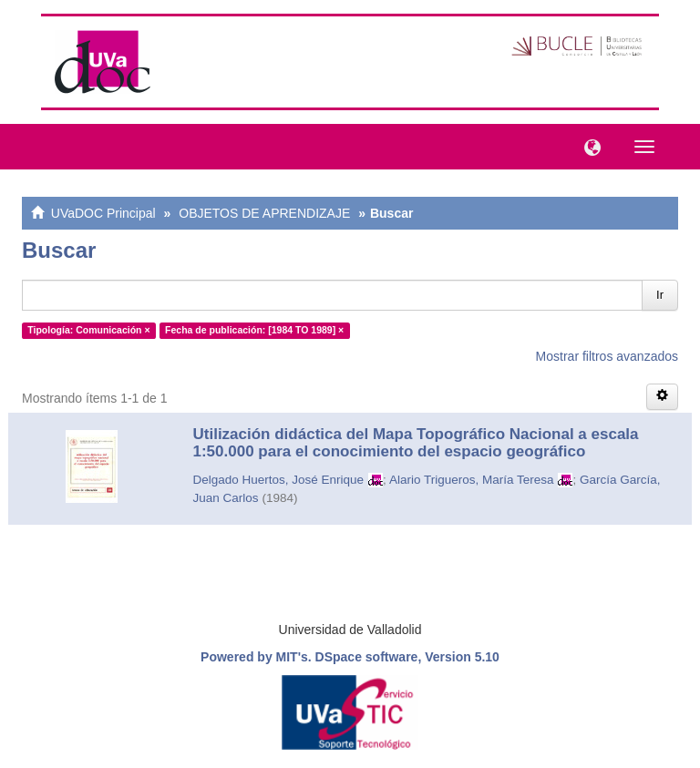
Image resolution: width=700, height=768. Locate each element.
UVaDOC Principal (103, 213)
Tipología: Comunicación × (88, 330)
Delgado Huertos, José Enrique (279, 480)
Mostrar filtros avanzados (607, 356)
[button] (588, 146)
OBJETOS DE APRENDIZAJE (264, 213)
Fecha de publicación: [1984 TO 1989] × (254, 330)
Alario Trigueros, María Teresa (472, 480)
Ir (660, 295)
